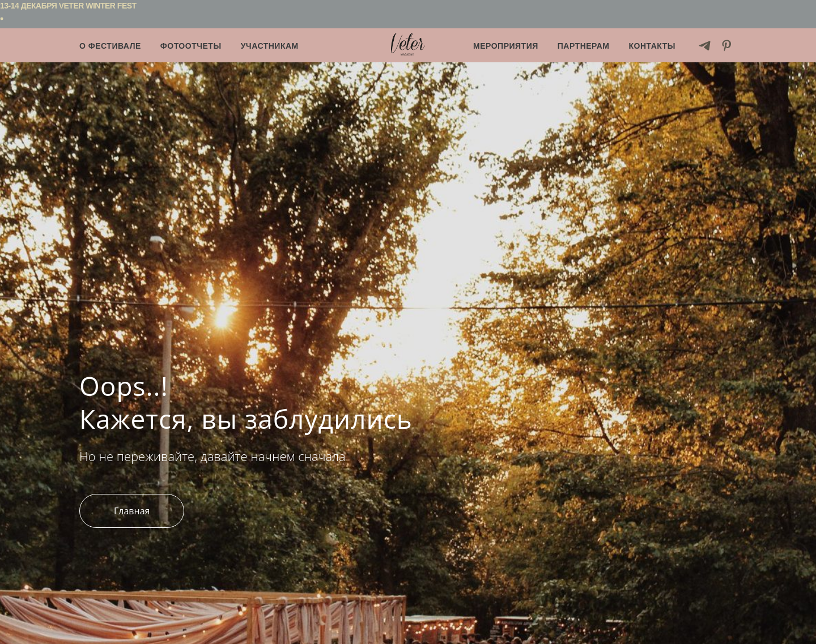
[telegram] (705, 46)
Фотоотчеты (191, 46)
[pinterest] (727, 46)
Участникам (270, 46)
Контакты (652, 46)
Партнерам (584, 46)
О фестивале (110, 46)
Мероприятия (506, 46)
